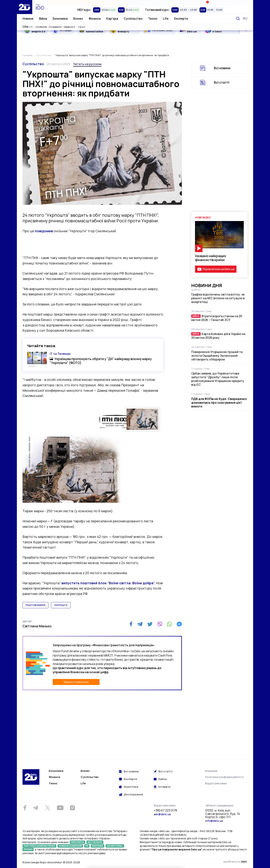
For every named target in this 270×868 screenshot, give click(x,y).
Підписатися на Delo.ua (218, 269)
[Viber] (160, 624)
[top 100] (40, 7)
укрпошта (61, 605)
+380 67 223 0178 (165, 811)
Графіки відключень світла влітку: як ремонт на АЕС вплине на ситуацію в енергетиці (218, 298)
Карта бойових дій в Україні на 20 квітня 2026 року (218, 336)
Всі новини (222, 68)
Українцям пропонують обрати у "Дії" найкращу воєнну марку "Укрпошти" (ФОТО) (101, 361)
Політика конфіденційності (224, 777)
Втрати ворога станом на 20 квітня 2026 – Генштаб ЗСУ (217, 318)
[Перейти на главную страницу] (25, 7)
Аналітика (131, 787)
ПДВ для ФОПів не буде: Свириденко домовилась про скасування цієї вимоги (219, 403)
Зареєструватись (76, 682)
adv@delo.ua (162, 814)
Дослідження (133, 795)
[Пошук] (238, 19)
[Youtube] (60, 808)
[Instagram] (72, 808)
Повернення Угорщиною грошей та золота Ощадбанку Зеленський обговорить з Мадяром (217, 356)
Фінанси (95, 19)
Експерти (181, 19)
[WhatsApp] (169, 624)
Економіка (60, 19)
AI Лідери (66, 30)
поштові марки (35, 605)
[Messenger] (179, 624)
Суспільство (133, 19)
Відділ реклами (216, 783)
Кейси (163, 779)
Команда (211, 771)
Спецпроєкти (150, 3)
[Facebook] (131, 624)
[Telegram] (140, 624)
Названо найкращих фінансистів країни (211, 258)
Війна (43, 19)
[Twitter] (150, 624)
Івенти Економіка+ (219, 3)
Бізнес (78, 19)
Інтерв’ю (164, 787)
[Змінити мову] (245, 18)
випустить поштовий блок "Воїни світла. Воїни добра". (108, 583)
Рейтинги (82, 3)
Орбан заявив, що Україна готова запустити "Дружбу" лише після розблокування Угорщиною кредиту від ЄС (218, 379)
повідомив (44, 231)
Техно (153, 19)
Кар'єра (112, 19)
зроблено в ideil (235, 862)
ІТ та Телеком (60, 354)
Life (166, 19)
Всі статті (222, 82)
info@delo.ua (214, 821)
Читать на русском (87, 64)
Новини (28, 19)
